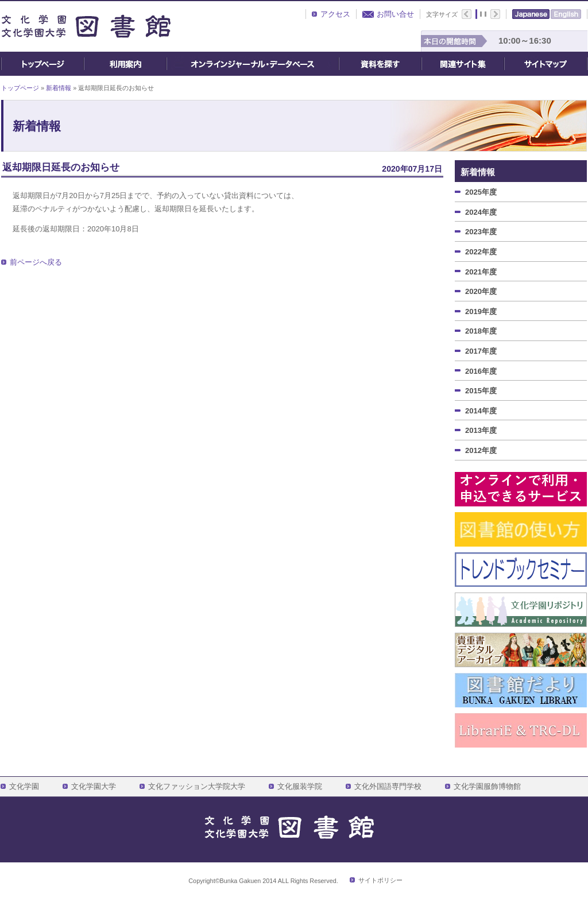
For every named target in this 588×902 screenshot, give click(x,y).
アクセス (335, 14)
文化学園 (24, 787)
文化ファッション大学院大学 (197, 787)
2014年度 (481, 411)
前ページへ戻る (36, 262)
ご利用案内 (125, 64)
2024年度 (481, 212)
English (566, 14)
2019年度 (481, 311)
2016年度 (481, 371)
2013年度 (481, 430)
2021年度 (481, 272)
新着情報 (59, 88)
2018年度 (481, 331)
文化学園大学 (94, 787)
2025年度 (481, 192)
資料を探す (380, 64)
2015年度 (481, 391)
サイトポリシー (380, 880)
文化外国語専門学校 (388, 787)
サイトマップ (546, 64)
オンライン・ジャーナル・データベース (253, 64)
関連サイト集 (463, 64)
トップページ (42, 64)
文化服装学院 (300, 787)
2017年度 (481, 351)
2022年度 (481, 252)
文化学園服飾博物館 (487, 787)
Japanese (531, 14)
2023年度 (481, 232)
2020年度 (481, 291)
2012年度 (481, 450)
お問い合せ (395, 14)
